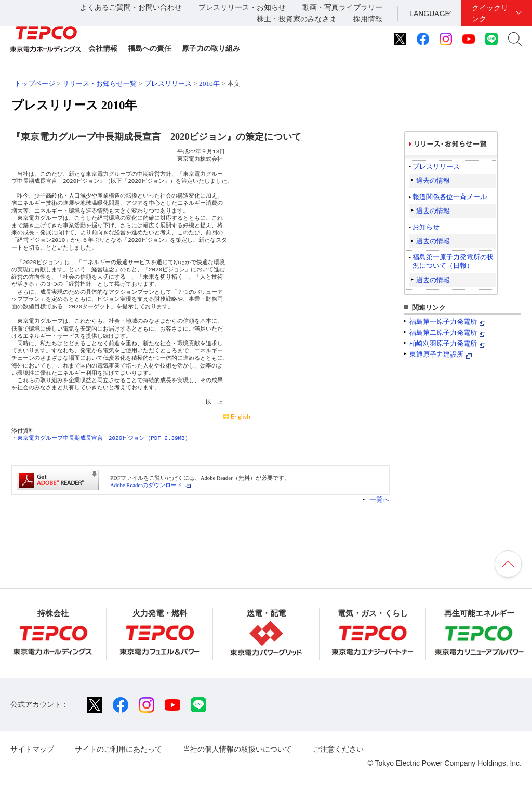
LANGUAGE (430, 14)
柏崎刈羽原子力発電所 (443, 343)
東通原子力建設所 (436, 354)
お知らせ (426, 227)
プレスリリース (168, 83)
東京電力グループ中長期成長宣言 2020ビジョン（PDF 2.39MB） (104, 438)
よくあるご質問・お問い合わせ (131, 7)
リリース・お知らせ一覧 (99, 83)
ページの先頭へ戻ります (508, 564)
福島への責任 (150, 48)
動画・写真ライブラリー (342, 7)
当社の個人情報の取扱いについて (237, 749)
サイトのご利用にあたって (118, 749)
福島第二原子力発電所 (443, 332)
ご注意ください (338, 749)
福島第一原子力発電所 (443, 322)
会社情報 (103, 48)
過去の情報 (433, 181)
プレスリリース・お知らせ (242, 7)
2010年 (209, 83)
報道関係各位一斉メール (450, 197)
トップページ (35, 83)
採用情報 (368, 19)
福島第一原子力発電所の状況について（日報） (453, 261)
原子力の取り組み (211, 48)
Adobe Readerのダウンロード (146, 485)
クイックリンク (490, 13)
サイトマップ (32, 749)
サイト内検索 (515, 39)
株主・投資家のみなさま (297, 19)
